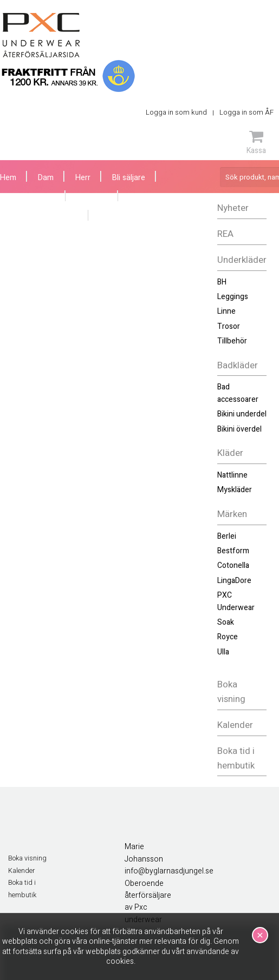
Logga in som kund (176, 112)
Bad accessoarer (238, 393)
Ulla (223, 652)
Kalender (235, 725)
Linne (226, 311)
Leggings (233, 297)
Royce (228, 637)
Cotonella (233, 565)
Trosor (229, 326)
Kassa (256, 142)
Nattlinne (232, 475)
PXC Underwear (236, 601)
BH (222, 282)
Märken (232, 514)
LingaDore (234, 581)
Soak (226, 622)
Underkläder (242, 260)
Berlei (227, 536)
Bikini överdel (239, 429)
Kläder (230, 453)
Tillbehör (232, 341)
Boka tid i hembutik (236, 758)
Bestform (233, 551)
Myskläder (235, 490)
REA (225, 234)
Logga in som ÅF (246, 112)
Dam (46, 178)
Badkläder (238, 365)
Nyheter (233, 208)
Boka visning (231, 692)
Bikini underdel (242, 414)
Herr (83, 178)
